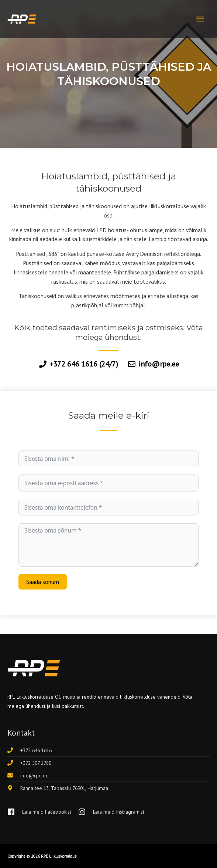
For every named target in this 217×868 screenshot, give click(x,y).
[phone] (30, 750)
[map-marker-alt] (58, 788)
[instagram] (111, 812)
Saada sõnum (43, 582)
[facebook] (42, 812)
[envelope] (28, 776)
